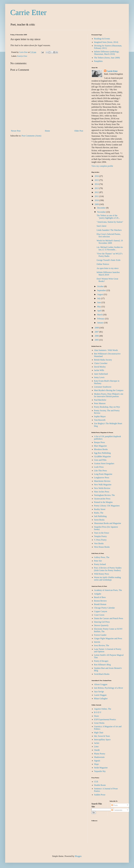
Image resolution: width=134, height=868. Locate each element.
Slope (96, 764)
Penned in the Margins (103, 502)
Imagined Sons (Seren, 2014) (106, 42)
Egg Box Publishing (102, 453)
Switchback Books (102, 674)
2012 (97, 192)
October (101, 286)
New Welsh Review (102, 488)
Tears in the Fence (102, 533)
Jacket (97, 743)
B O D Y (98, 712)
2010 (97, 200)
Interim (97, 642)
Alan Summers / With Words (106, 350)
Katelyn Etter (22, 56)
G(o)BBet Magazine (102, 456)
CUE (96, 782)
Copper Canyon (101, 611)
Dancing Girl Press (102, 622)
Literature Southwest (103, 387)
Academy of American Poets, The (108, 590)
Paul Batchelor (100, 400)
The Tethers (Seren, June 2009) (107, 58)
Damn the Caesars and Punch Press (109, 618)
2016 (97, 176)
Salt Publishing (100, 516)
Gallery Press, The (102, 557)
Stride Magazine (101, 768)
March (100, 315)
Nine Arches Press (102, 492)
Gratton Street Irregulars (104, 463)
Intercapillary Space (102, 740)
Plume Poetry (100, 754)
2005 (97, 340)
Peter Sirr (98, 561)
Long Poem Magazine (103, 474)
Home (47, 131)
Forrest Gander (100, 635)
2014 (97, 184)
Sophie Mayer (100, 416)
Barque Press (99, 442)
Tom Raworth (100, 420)
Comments (117, 810)
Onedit (97, 750)
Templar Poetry (100, 536)
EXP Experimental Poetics (105, 719)
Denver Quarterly (101, 625)
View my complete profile (102, 166)
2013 (97, 188)
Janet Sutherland (101, 374)
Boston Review (100, 601)
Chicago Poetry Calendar (104, 608)
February (101, 319)
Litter (96, 747)
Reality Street (100, 509)
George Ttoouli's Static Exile (109, 260)
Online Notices (103, 264)
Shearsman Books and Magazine (108, 523)
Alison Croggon (101, 684)
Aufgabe (98, 594)
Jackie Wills (99, 370)
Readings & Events (102, 39)
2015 (97, 180)
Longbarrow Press (102, 478)
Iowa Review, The (102, 645)
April (100, 311)
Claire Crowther (101, 363)
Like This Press (100, 471)
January (101, 323)
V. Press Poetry (100, 540)
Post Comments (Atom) (31, 136)
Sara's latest (101, 226)
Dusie (96, 716)
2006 (97, 336)
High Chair (99, 733)
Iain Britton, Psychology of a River (109, 688)
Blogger (78, 856)
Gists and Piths (100, 460)
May (99, 307)
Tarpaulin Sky (100, 771)
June (99, 302)
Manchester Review (102, 481)
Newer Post (16, 131)
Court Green (99, 615)
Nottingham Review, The (104, 495)
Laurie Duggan (100, 695)
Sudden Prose (100, 795)
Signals (97, 761)
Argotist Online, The (103, 709)
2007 (97, 332)
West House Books (102, 547)
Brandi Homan (100, 604)
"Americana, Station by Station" (110, 222)
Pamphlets (98, 61)
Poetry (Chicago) (101, 661)
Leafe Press (99, 467)
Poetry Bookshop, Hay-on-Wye (107, 407)
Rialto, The (99, 513)
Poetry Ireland (100, 564)
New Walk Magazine (103, 485)
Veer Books (99, 543)
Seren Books (99, 520)
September (102, 290)
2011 (97, 196)
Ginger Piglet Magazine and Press (108, 638)
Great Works (99, 723)
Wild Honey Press (102, 574)
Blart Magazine (100, 446)
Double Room (100, 785)
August (100, 294)
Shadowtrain (99, 757)
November (102, 212)
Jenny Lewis (99, 377)
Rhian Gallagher (101, 699)
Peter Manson (100, 403)
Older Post (79, 131)
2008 (97, 328)
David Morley (100, 367)
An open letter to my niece (108, 268)
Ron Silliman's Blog (102, 665)
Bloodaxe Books (101, 449)
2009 (97, 204)
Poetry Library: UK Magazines (107, 506)
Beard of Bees (100, 597)
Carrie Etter (28, 12)
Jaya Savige (99, 692)
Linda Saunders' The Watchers (109, 230)
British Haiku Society (103, 360)
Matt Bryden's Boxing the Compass (109, 390)
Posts (115, 805)
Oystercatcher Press (102, 499)
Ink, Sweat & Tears (102, 736)
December (102, 208)
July (99, 298)
